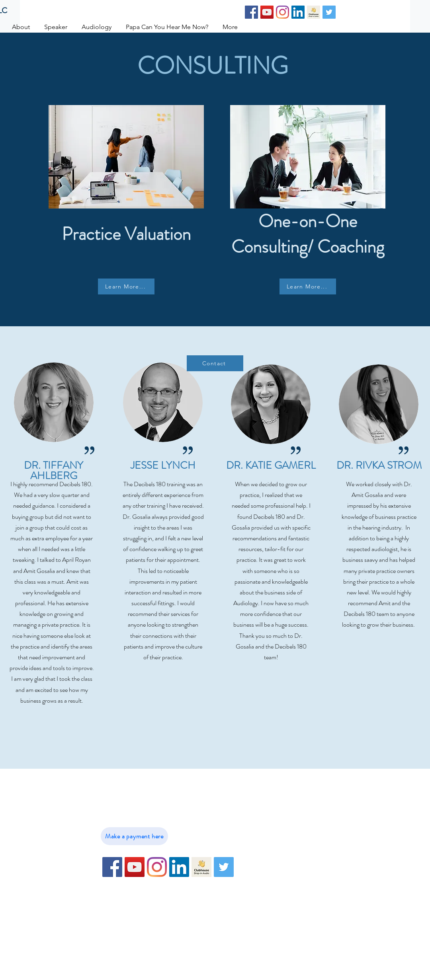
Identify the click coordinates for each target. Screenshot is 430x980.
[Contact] (215, 363)
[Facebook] (251, 12)
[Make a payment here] (134, 836)
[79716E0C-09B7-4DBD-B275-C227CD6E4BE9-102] (314, 12)
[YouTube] (267, 12)
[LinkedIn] (298, 12)
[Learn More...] (126, 286)
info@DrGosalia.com (150, 809)
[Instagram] (282, 12)
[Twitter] (329, 12)
